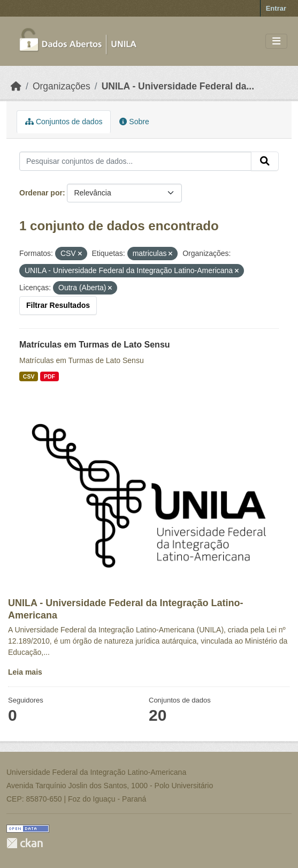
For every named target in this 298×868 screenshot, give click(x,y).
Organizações (62, 86)
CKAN (25, 843)
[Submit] (265, 161)
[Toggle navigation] (276, 41)
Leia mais (25, 672)
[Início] (16, 86)
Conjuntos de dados (64, 122)
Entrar (276, 8)
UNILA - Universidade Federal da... (178, 86)
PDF (49, 376)
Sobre (134, 122)
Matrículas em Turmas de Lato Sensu (95, 345)
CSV (29, 376)
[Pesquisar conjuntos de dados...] (135, 161)
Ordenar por (41, 193)
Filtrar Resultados (58, 305)
